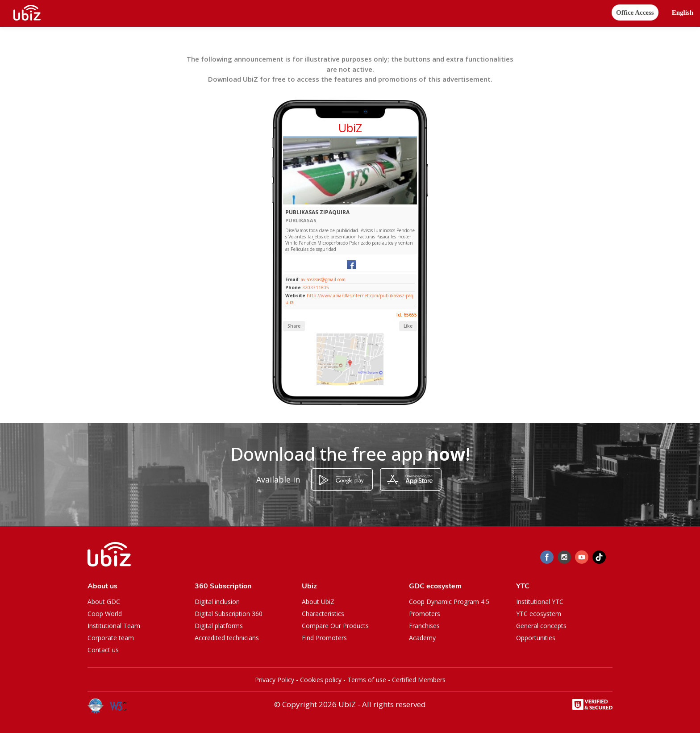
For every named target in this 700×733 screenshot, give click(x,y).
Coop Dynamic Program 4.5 (449, 602)
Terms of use (367, 680)
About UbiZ (318, 602)
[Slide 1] (344, 202)
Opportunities (536, 638)
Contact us (103, 650)
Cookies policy (321, 680)
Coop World (105, 614)
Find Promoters (324, 638)
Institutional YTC (540, 602)
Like (408, 326)
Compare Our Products (335, 626)
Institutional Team (114, 626)
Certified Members (419, 680)
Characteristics (323, 614)
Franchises (424, 626)
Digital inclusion (217, 602)
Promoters (425, 614)
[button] (683, 13)
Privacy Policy (275, 680)
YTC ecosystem (539, 614)
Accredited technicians (227, 638)
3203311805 (316, 287)
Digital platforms (219, 626)
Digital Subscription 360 (229, 614)
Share (294, 326)
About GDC (104, 602)
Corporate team (111, 638)
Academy (422, 638)
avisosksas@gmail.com (323, 279)
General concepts (541, 626)
